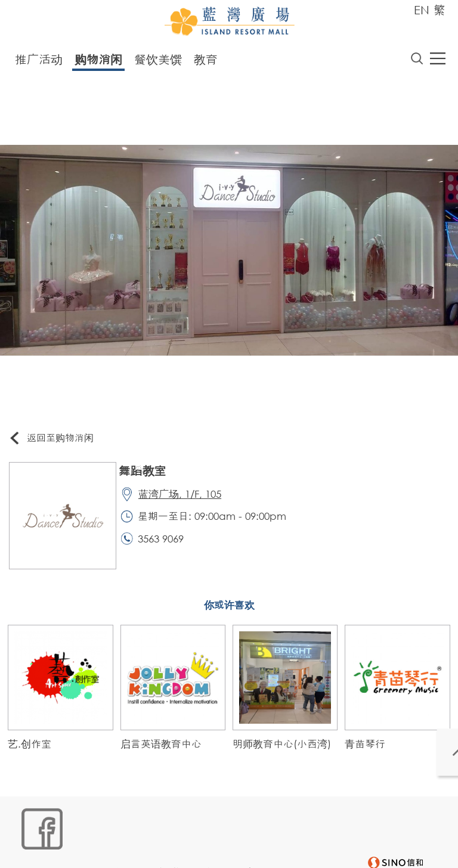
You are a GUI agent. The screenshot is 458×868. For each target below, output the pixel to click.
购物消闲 (98, 62)
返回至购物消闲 (56, 441)
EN (422, 10)
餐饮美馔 (158, 62)
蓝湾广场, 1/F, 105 (186, 499)
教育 (206, 62)
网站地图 (29, 830)
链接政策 (134, 830)
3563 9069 (167, 547)
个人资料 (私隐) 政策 (200, 830)
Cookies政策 (81, 830)
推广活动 (39, 62)
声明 (259, 830)
